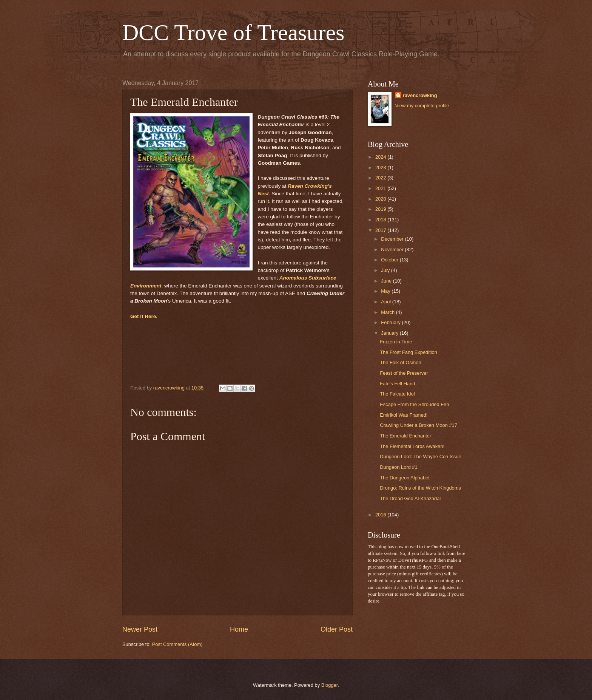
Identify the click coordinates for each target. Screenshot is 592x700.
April (386, 302)
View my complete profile (422, 106)
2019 (381, 209)
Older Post (337, 629)
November (393, 250)
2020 (381, 199)
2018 (381, 220)
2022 (381, 178)
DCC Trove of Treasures (233, 32)
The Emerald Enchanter (405, 436)
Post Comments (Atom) (177, 644)
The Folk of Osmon (400, 362)
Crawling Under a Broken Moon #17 (419, 425)
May (386, 291)
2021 (381, 188)
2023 (381, 168)
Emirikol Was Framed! (404, 415)
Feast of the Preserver (404, 373)
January (390, 333)
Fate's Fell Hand (397, 384)
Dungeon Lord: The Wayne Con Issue (420, 457)
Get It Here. (144, 316)
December (393, 239)
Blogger (330, 685)
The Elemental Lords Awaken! (412, 446)
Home (239, 629)
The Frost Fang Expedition (409, 352)
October (390, 260)
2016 (381, 515)
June (387, 281)
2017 (381, 230)
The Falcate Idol (397, 394)
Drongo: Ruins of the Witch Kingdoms (420, 488)
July (386, 270)
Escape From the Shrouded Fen (414, 404)
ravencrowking (420, 95)
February (391, 322)
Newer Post (140, 629)
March (388, 312)
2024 (381, 157)
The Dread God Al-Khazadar (410, 498)
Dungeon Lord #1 (399, 467)
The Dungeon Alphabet (405, 478)
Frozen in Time (396, 342)
